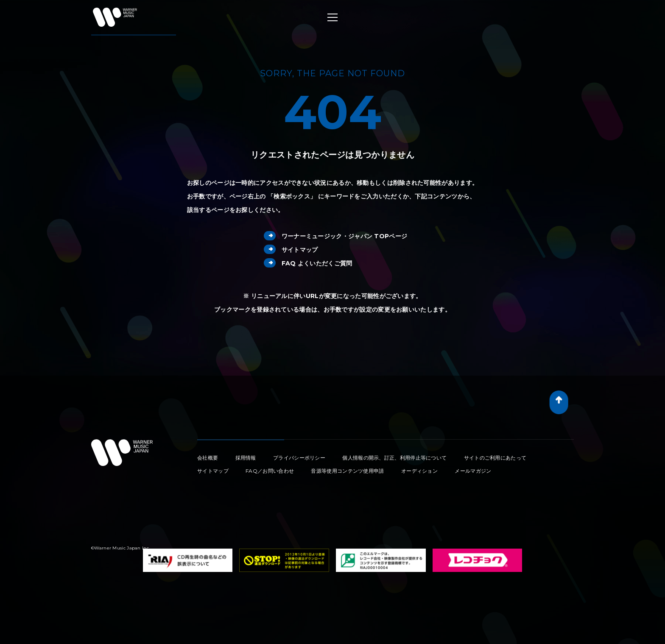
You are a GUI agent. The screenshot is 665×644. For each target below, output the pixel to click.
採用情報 (246, 458)
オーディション (419, 471)
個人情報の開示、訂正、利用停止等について (394, 458)
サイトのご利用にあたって (495, 458)
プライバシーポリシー (299, 458)
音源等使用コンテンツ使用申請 (347, 471)
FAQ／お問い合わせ (270, 471)
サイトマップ (291, 250)
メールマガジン (473, 471)
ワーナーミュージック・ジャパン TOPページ (336, 236)
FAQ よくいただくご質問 (308, 263)
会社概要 (208, 458)
